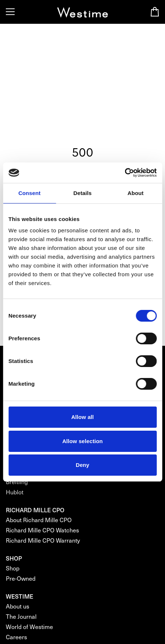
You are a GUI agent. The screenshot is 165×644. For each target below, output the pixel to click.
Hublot (15, 492)
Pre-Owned (21, 578)
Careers (16, 637)
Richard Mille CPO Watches (42, 530)
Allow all (83, 417)
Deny (82, 465)
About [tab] (136, 193)
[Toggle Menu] (10, 12)
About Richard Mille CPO (39, 520)
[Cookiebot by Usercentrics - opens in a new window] (125, 173)
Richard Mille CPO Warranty (43, 540)
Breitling (17, 482)
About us (18, 606)
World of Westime (29, 627)
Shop (13, 568)
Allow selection (82, 441)
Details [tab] (83, 193)
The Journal (21, 616)
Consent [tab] (29, 193)
